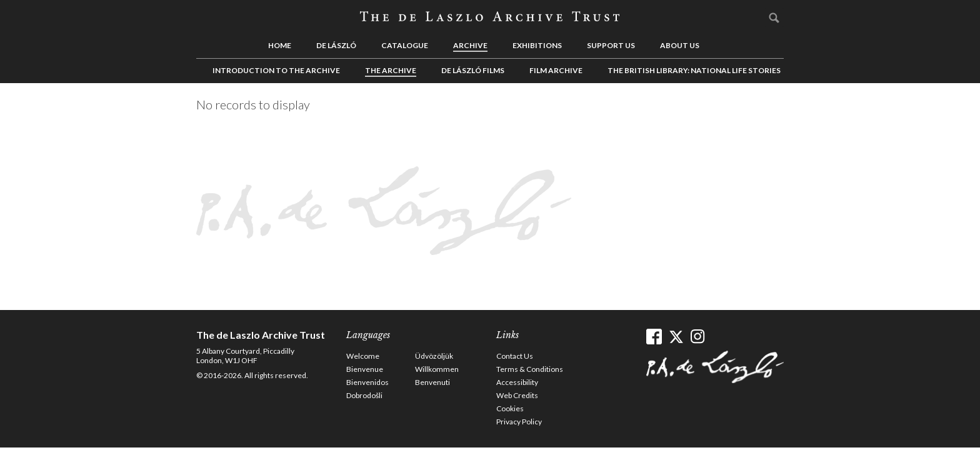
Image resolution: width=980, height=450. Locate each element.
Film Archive (556, 70)
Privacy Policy (519, 422)
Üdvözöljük (434, 356)
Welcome (363, 356)
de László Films (473, 70)
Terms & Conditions (530, 369)
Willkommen (437, 369)
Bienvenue (365, 369)
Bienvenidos (367, 382)
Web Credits (517, 395)
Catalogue (405, 45)
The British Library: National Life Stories (694, 70)
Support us (611, 45)
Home (280, 45)
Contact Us (515, 356)
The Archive (391, 70)
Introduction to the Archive (276, 70)
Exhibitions (537, 45)
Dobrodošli (364, 395)
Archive (470, 45)
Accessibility (517, 382)
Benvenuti (432, 382)
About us (680, 45)
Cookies (510, 408)
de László (336, 45)
